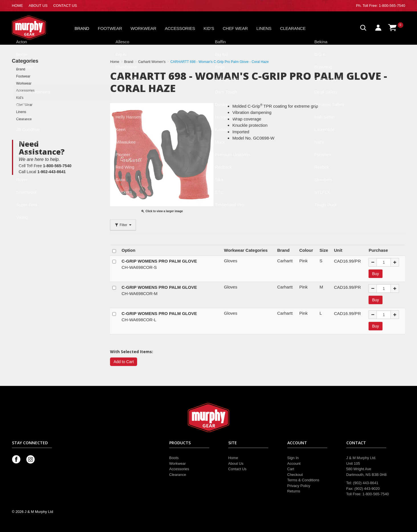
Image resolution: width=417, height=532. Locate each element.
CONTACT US (65, 6)
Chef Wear (235, 28)
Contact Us (237, 469)
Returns (294, 491)
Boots (174, 458)
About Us (236, 464)
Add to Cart (124, 362)
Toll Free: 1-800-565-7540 (384, 6)
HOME (18, 6)
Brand (82, 28)
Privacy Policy (299, 486)
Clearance (293, 28)
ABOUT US (38, 6)
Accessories (180, 28)
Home (233, 458)
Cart (291, 469)
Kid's (209, 28)
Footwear (110, 28)
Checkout (295, 475)
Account (294, 464)
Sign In (293, 458)
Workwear (143, 28)
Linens (264, 28)
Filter (123, 225)
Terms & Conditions (303, 480)
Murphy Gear (36, 28)
